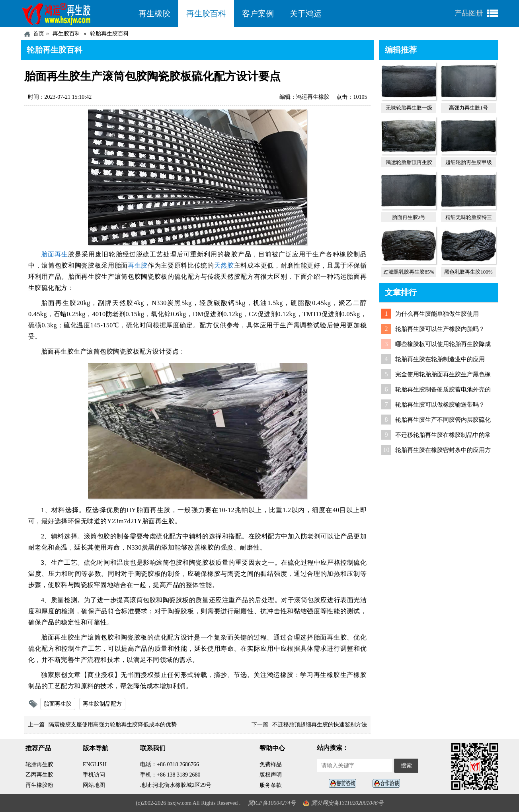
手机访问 (94, 775)
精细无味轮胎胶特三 (469, 217)
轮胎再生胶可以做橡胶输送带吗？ (440, 405)
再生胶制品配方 (102, 704)
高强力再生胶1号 (468, 108)
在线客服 (345, 784)
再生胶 (138, 265)
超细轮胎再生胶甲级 (469, 162)
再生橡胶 (154, 14)
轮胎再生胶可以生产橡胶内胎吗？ (440, 329)
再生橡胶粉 (39, 785)
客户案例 (258, 14)
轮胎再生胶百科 (109, 34)
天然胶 (224, 265)
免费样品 (271, 764)
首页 (39, 34)
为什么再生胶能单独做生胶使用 (437, 314)
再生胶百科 (206, 14)
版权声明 (271, 775)
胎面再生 (55, 254)
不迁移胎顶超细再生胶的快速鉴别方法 (320, 725)
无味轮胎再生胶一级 (409, 108)
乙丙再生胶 (39, 775)
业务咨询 (388, 784)
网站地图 (94, 785)
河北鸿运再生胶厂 (76, 14)
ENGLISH (95, 764)
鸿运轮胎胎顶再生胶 (409, 162)
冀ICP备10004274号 (272, 803)
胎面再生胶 (58, 704)
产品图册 (469, 13)
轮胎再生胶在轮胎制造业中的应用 (440, 359)
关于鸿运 (306, 14)
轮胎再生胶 (39, 764)
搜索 (406, 766)
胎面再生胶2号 (409, 217)
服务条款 (271, 785)
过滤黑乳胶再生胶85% (409, 272)
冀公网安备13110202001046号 (347, 803)
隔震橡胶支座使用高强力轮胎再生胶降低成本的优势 (113, 725)
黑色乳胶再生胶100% (468, 272)
